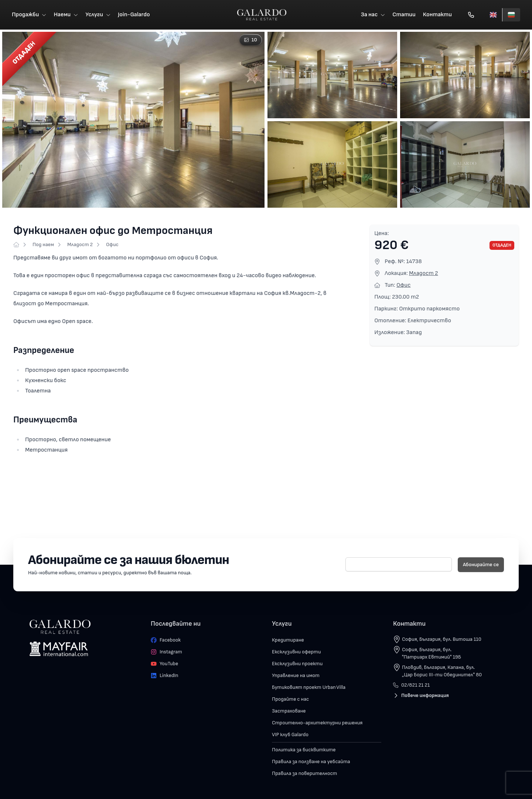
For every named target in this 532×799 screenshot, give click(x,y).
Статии (404, 15)
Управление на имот (296, 675)
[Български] (511, 15)
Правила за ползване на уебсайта (311, 761)
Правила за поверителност (304, 773)
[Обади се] (471, 15)
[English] (493, 15)
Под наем (43, 244)
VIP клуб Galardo (290, 735)
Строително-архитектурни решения (317, 723)
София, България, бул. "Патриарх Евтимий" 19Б (432, 653)
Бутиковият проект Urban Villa (309, 687)
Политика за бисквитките (304, 750)
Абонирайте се (481, 565)
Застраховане (289, 711)
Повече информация (421, 695)
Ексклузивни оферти (296, 652)
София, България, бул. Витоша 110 (442, 639)
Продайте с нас (290, 699)
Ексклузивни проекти (297, 664)
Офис (112, 244)
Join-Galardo (134, 15)
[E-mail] (399, 564)
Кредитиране (288, 640)
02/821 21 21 (411, 685)
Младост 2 (80, 244)
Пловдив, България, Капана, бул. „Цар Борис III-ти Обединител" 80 (442, 671)
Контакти (437, 15)
